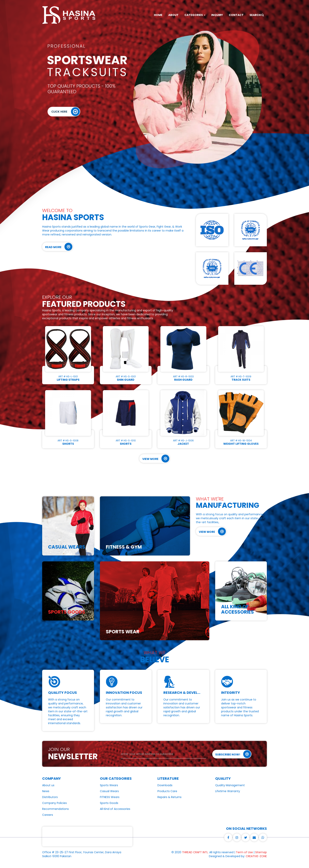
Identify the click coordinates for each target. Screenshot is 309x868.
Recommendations (55, 809)
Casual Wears (109, 791)
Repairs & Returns (169, 797)
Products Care (167, 791)
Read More (59, 247)
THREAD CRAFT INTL (195, 852)
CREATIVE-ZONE (256, 856)
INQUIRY (217, 15)
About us (48, 785)
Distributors (50, 797)
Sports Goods (109, 803)
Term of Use (244, 852)
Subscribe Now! (233, 754)
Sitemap (261, 852)
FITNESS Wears (110, 797)
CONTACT (236, 15)
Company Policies (54, 803)
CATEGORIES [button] (195, 15)
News (46, 791)
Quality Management (230, 785)
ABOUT (173, 15)
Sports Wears (109, 785)
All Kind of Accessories (115, 809)
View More (156, 459)
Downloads (165, 785)
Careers (48, 815)
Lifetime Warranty (228, 791)
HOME (158, 15)
